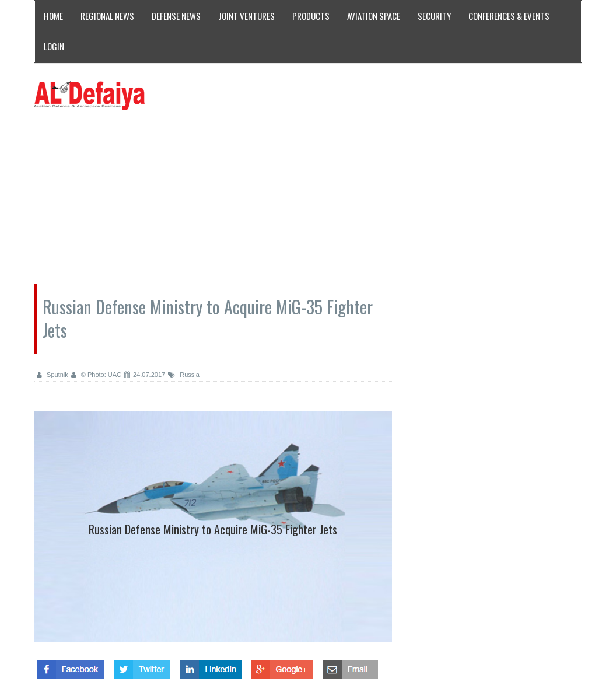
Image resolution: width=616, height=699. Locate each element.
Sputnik (52, 375)
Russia (184, 375)
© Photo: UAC (96, 375)
